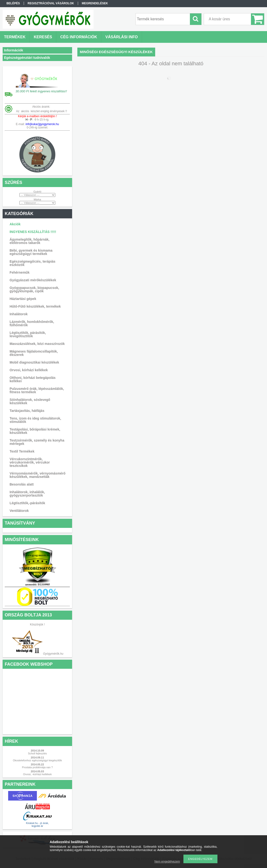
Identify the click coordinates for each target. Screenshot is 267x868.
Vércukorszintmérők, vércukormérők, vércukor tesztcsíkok (30, 462)
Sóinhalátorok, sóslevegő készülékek (30, 401)
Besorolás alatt (22, 484)
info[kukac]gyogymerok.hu (42, 124)
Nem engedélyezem (167, 862)
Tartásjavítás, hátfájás (27, 411)
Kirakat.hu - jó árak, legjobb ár (37, 824)
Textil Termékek (22, 451)
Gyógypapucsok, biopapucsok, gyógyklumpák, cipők (34, 289)
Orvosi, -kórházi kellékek (37, 774)
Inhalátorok (19, 314)
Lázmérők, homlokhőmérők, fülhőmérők (32, 323)
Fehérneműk (20, 272)
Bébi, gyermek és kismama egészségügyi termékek (31, 252)
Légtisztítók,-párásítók (27, 503)
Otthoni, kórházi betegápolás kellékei (33, 379)
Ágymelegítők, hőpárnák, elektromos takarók (29, 241)
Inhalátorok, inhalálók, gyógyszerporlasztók (27, 494)
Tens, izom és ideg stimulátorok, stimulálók (35, 420)
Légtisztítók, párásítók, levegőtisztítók (28, 334)
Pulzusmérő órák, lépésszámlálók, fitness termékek (37, 390)
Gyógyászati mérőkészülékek (33, 280)
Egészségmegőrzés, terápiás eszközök (32, 263)
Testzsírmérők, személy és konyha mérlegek (37, 442)
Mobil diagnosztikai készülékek (34, 362)
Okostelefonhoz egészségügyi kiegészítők (37, 760)
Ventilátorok (19, 511)
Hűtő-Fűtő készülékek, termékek (35, 306)
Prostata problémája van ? (37, 767)
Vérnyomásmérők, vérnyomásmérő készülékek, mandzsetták (37, 475)
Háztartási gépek (23, 299)
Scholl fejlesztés (37, 753)
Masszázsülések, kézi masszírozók (37, 344)
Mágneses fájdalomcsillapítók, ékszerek (34, 353)
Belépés (13, 3)
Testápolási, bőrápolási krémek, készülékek (35, 431)
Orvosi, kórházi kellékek (29, 370)
